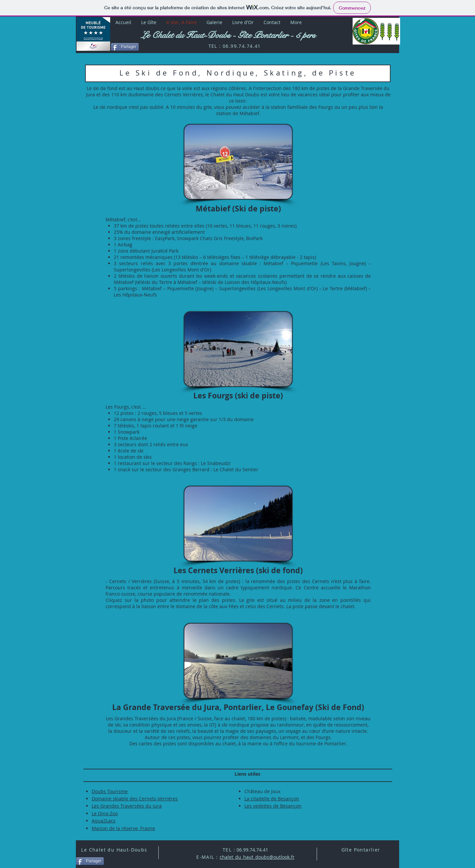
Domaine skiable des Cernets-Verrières (135, 799)
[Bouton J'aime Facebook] (368, 48)
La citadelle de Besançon (272, 799)
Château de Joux (262, 791)
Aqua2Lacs (104, 821)
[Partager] (125, 47)
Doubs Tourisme (110, 791)
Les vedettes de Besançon (273, 806)
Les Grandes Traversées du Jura (127, 806)
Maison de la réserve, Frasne (123, 828)
